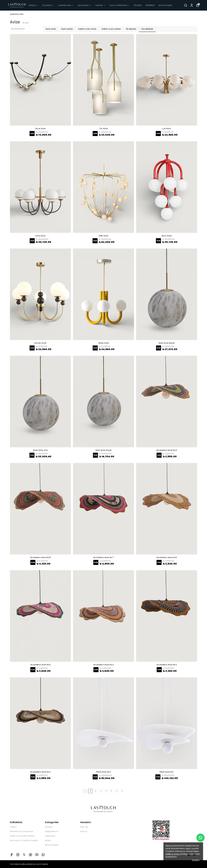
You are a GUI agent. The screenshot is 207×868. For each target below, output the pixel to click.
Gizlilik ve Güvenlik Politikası (22, 836)
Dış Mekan (48, 5)
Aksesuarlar (84, 5)
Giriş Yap (84, 827)
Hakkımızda (50, 836)
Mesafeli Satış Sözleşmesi (22, 831)
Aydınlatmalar (66, 5)
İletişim (48, 840)
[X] (24, 855)
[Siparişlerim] (192, 5)
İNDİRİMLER (150, 5)
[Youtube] (37, 855)
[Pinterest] (30, 855)
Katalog (49, 827)
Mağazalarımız (52, 831)
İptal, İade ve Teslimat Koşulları (24, 840)
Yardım (13, 827)
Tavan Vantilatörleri (120, 5)
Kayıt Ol (84, 831)
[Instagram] (18, 855)
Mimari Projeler (165, 5)
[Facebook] (11, 855)
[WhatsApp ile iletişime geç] (200, 838)
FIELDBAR (138, 5)
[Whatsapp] (43, 855)
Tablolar (100, 5)
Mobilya (34, 5)
